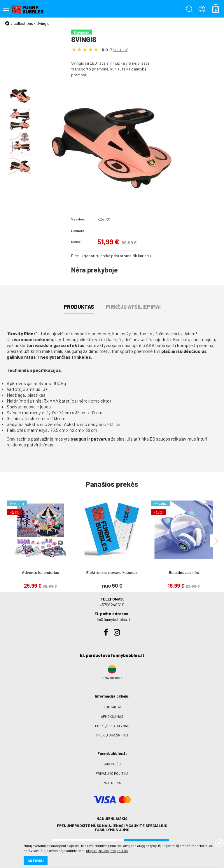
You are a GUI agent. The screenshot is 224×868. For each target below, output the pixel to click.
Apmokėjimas (112, 716)
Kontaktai (112, 707)
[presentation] (216, 541)
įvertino (120, 50)
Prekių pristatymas (112, 726)
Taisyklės (112, 764)
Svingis (43, 23)
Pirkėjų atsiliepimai (133, 307)
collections (23, 23)
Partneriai (112, 783)
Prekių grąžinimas (112, 735)
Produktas (79, 307)
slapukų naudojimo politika (70, 843)
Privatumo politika (112, 773)
